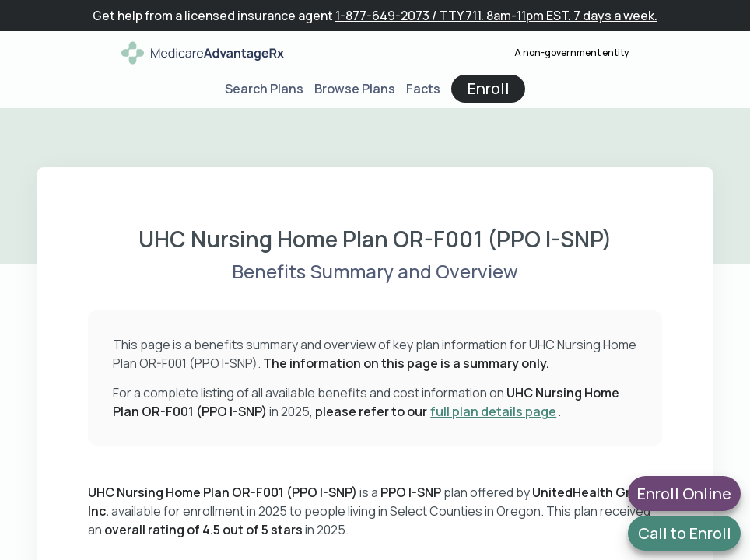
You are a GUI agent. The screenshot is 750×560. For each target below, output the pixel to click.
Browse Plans (355, 89)
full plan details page (493, 411)
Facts (423, 89)
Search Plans (264, 89)
